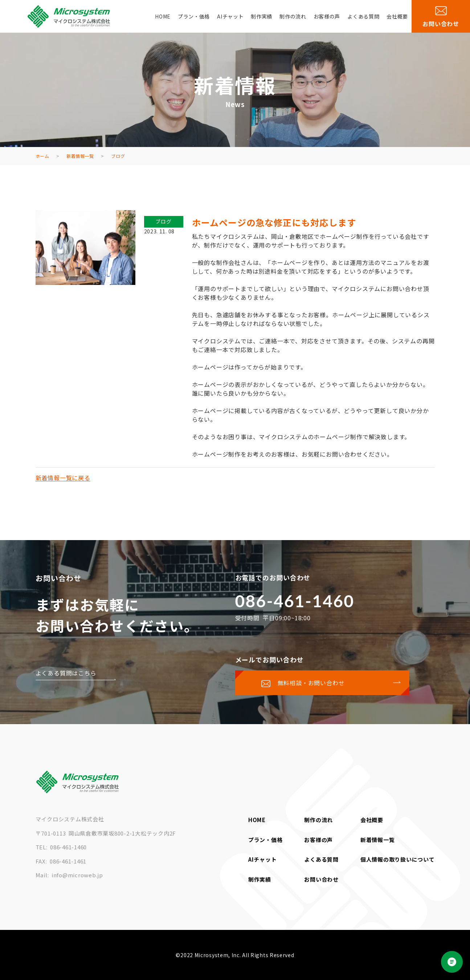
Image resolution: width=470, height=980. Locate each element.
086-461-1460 (295, 601)
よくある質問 (363, 16)
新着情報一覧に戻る (63, 478)
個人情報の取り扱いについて (398, 859)
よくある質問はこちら (66, 673)
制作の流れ (293, 16)
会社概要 (397, 16)
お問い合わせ (321, 879)
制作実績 (261, 16)
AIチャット (230, 16)
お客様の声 (327, 16)
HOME (163, 16)
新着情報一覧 (378, 840)
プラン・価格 (194, 16)
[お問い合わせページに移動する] (322, 683)
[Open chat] (452, 962)
